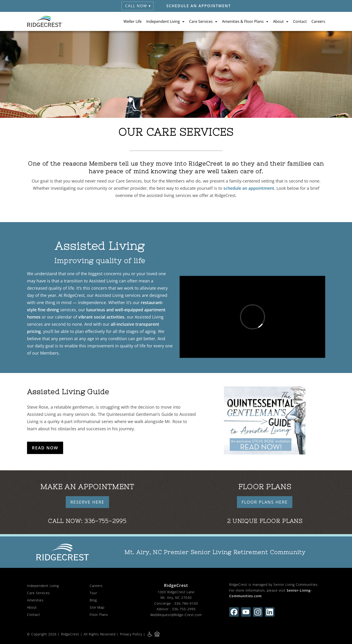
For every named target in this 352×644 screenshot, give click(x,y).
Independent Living (43, 586)
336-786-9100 (186, 603)
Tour (93, 593)
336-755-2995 (105, 521)
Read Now (45, 448)
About (32, 607)
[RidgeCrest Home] (44, 21)
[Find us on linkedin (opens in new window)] (270, 612)
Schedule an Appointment (199, 6)
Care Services (38, 593)
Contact (300, 21)
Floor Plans (99, 615)
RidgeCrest (70, 634)
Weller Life (133, 21)
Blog (93, 600)
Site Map (97, 607)
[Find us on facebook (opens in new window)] (234, 612)
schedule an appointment (249, 188)
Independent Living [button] (163, 21)
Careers (318, 21)
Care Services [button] (201, 21)
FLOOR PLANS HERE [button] (265, 502)
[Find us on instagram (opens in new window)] (258, 612)
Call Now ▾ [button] (138, 6)
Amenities (35, 600)
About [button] (278, 21)
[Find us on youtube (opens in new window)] (246, 612)
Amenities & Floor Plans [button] (243, 21)
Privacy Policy (131, 634)
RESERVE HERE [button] (87, 502)
